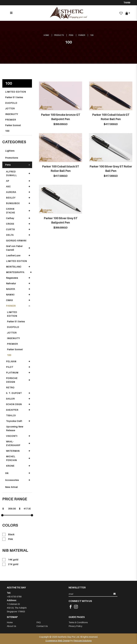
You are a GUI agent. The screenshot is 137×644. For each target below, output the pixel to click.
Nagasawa (12, 278)
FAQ (39, 622)
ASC (8, 186)
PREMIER (11, 120)
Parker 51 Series (14, 97)
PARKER (82, 35)
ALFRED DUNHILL (11, 173)
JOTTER (10, 108)
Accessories (12, 480)
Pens (71, 35)
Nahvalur (11, 283)
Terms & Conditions (78, 622)
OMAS (9, 300)
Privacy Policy (75, 626)
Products (59, 35)
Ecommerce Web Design (58, 641)
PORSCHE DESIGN (12, 380)
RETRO (10, 387)
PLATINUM (12, 373)
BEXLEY (11, 198)
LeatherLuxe (13, 255)
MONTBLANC (14, 267)
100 (92, 35)
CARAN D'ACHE (11, 211)
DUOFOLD (11, 103)
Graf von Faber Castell (14, 248)
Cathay (10, 218)
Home (46, 35)
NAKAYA (11, 289)
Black (8, 534)
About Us (11, 626)
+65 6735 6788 (14, 597)
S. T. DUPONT (14, 393)
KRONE (10, 466)
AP (8, 181)
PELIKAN (11, 361)
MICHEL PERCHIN (11, 458)
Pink (8, 539)
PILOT (10, 367)
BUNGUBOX (13, 203)
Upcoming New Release (15, 428)
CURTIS (10, 229)
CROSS (10, 224)
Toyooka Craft (14, 421)
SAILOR (10, 399)
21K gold (10, 564)
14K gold (10, 560)
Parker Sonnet (13, 125)
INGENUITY (12, 114)
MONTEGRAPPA (15, 272)
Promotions (12, 158)
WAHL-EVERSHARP (13, 443)
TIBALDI (11, 415)
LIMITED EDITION (16, 92)
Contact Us (42, 626)
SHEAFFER (12, 410)
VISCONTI (12, 436)
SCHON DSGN (14, 404)
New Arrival (11, 487)
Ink (7, 473)
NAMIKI (10, 295)
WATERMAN (13, 451)
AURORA (11, 192)
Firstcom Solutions (83, 641)
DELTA (10, 235)
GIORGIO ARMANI (16, 241)
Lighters (10, 151)
